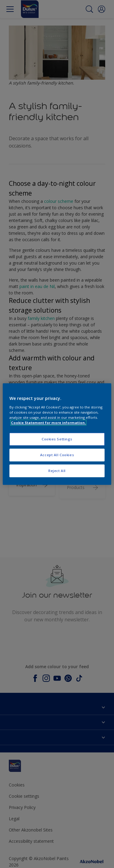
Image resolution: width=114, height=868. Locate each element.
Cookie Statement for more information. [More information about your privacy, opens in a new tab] (48, 423)
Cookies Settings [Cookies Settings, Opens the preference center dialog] (57, 439)
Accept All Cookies (57, 455)
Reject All (57, 471)
